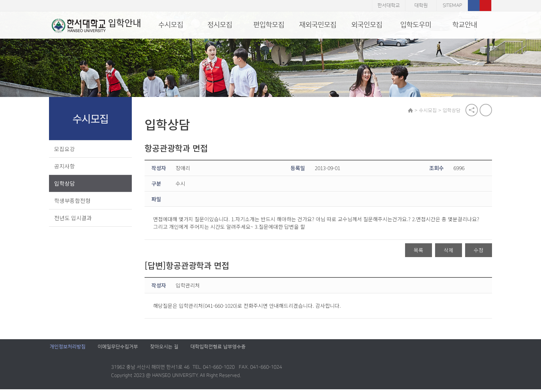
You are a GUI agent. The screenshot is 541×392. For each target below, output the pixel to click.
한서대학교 (389, 6)
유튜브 (485, 6)
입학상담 (65, 184)
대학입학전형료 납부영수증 (218, 350)
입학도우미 (416, 25)
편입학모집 (269, 25)
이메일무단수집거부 (118, 350)
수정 (478, 251)
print (485, 110)
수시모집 (171, 25)
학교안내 (465, 25)
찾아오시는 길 (164, 350)
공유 (471, 110)
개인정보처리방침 (68, 350)
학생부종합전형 (73, 201)
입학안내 (94, 26)
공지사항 (65, 166)
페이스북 (474, 6)
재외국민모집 (318, 25)
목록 (418, 251)
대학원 (421, 6)
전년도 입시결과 (74, 218)
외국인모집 (367, 25)
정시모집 (220, 25)
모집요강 (65, 149)
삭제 (448, 251)
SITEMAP (452, 6)
